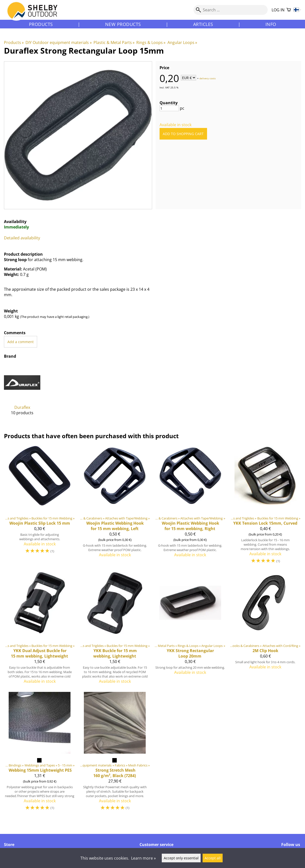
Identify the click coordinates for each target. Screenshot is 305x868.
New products (123, 24)
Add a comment (21, 342)
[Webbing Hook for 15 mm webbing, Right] (190, 506)
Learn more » (143, 858)
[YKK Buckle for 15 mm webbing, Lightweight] (115, 630)
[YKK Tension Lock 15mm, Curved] (265, 506)
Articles (203, 24)
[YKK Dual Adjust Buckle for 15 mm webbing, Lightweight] (40, 630)
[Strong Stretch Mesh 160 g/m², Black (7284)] (115, 754)
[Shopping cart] (289, 10)
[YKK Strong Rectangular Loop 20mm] (190, 630)
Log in (278, 10)
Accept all (213, 858)
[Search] (231, 10)
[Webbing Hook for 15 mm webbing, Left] (115, 506)
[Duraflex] (22, 393)
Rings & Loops (151, 42)
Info (271, 24)
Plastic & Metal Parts (114, 42)
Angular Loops (182, 42)
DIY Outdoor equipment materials (59, 42)
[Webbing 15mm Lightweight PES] (40, 754)
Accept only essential (181, 858)
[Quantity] (169, 108)
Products (41, 24)
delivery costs (208, 78)
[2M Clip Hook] (265, 630)
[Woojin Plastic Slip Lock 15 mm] (40, 506)
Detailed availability (22, 238)
